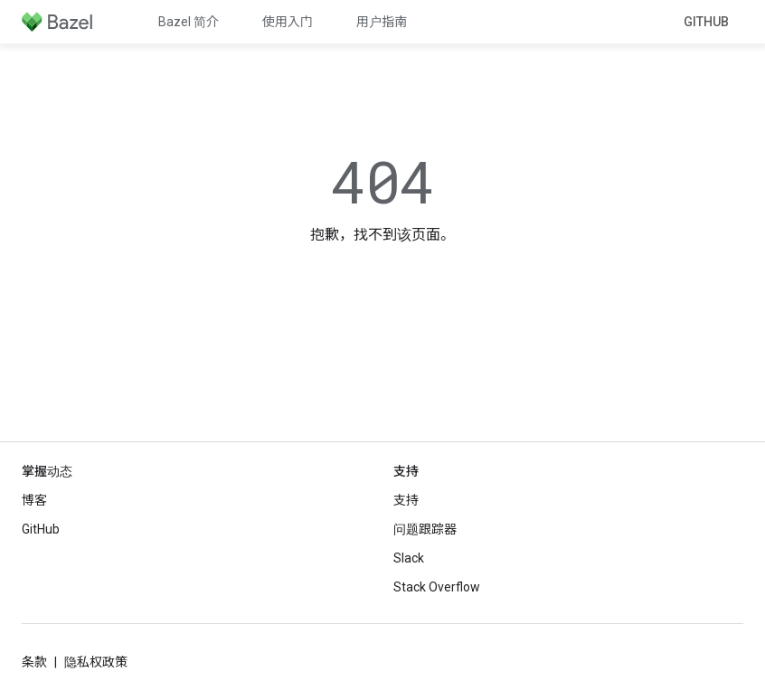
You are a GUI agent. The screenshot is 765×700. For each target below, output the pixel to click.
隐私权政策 (96, 662)
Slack (409, 558)
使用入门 (288, 22)
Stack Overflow (437, 587)
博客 (34, 500)
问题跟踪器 (425, 529)
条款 (34, 662)
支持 (406, 500)
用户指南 (382, 22)
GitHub (706, 22)
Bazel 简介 (189, 22)
